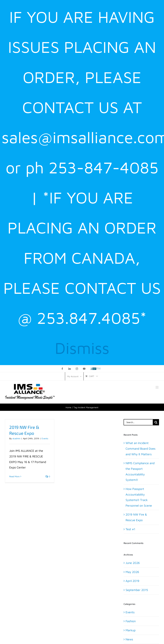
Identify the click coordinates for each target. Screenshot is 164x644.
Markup (131, 630)
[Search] (156, 422)
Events (45, 438)
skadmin (16, 438)
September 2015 (137, 590)
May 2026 (132, 572)
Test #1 (130, 529)
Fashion (131, 621)
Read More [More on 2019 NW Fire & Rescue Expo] (14, 476)
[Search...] (138, 422)
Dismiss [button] (82, 348)
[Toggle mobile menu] (157, 387)
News (129, 639)
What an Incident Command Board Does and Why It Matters (140, 448)
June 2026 (133, 563)
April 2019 (132, 581)
